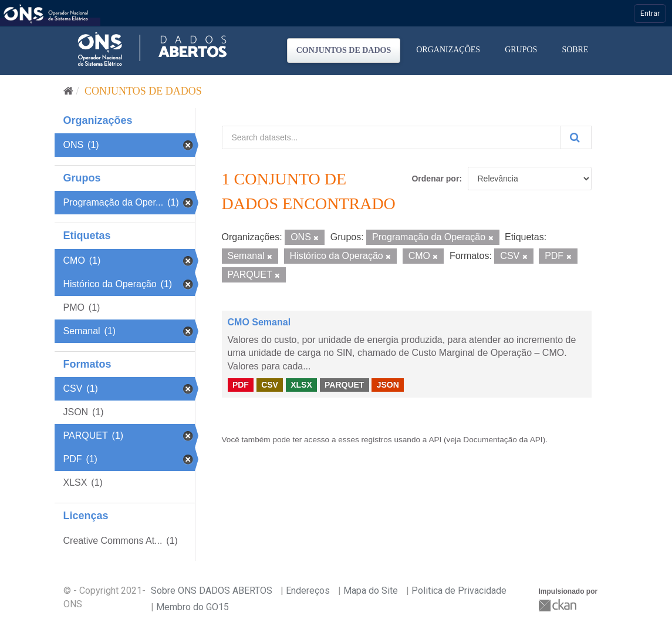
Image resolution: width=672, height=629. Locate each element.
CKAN (559, 605)
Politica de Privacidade (459, 591)
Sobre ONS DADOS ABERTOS (212, 591)
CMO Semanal (259, 322)
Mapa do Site (371, 591)
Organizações (448, 50)
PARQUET (344, 385)
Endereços (308, 591)
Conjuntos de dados (344, 50)
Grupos (521, 50)
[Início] (68, 91)
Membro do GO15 (193, 607)
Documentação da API (503, 440)
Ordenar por (435, 179)
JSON (388, 385)
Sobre (575, 50)
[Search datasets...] (391, 137)
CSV (270, 385)
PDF (241, 385)
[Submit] (576, 137)
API (435, 440)
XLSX (301, 385)
